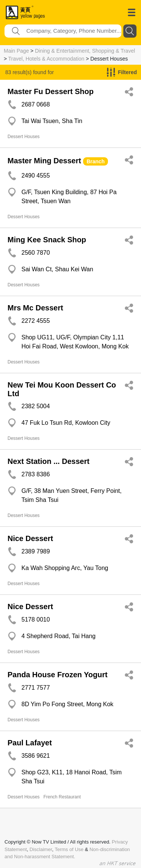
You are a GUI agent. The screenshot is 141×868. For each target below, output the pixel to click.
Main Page (16, 51)
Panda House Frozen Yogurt (58, 675)
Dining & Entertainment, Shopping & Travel (85, 51)
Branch (96, 161)
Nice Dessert (30, 538)
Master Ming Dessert (44, 161)
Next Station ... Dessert (49, 461)
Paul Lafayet (30, 743)
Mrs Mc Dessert (35, 308)
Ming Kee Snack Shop (47, 240)
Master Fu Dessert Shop (51, 91)
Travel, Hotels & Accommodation (46, 59)
